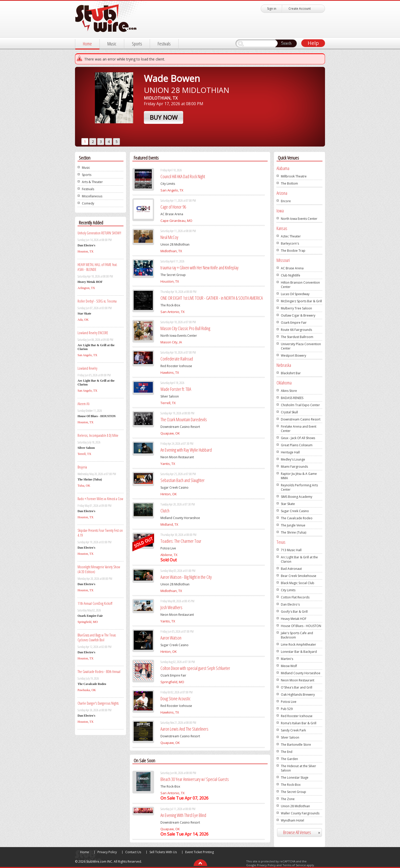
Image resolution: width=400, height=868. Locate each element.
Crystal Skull (289, 412)
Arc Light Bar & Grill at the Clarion (299, 559)
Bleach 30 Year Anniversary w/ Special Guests (195, 779)
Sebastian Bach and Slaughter (183, 480)
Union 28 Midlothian (295, 806)
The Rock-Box (291, 785)
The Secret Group (293, 792)
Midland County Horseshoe (301, 673)
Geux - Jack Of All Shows (298, 438)
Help (313, 43)
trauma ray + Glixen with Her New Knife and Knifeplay (199, 268)
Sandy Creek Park (293, 730)
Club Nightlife (291, 275)
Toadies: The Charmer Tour (181, 541)
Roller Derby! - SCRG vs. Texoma (97, 301)
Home (87, 44)
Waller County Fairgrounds (300, 813)
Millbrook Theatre (294, 176)
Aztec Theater (291, 236)
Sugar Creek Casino (295, 511)
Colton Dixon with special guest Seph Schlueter (195, 668)
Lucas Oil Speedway (295, 294)
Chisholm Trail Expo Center (300, 405)
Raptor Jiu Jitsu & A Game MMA (299, 476)
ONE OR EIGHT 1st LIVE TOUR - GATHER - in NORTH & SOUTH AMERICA (212, 298)
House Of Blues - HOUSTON (301, 626)
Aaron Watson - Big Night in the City (186, 577)
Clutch (165, 511)
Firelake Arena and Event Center (299, 429)
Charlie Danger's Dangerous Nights (98, 703)
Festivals (164, 44)
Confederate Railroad (177, 359)
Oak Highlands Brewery (298, 695)
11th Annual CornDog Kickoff (95, 603)
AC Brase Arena (292, 268)
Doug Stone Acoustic (176, 698)
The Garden (289, 759)
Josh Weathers (171, 607)
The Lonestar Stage (295, 777)
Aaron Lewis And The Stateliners (184, 729)
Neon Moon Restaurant (298, 680)
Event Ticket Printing (199, 852)
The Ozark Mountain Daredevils (184, 419)
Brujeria (82, 467)
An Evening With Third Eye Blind (183, 815)
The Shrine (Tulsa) (293, 532)
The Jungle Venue (293, 525)
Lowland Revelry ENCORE (93, 333)
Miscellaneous (92, 196)
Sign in (272, 9)
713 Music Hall (291, 550)
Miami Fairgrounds (294, 467)
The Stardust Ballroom (297, 337)
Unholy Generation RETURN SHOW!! (99, 233)
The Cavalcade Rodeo (297, 518)
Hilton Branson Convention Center (300, 285)
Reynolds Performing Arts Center (299, 487)
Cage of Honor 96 (173, 207)
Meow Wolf (289, 666)
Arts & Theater (92, 182)
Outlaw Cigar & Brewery (298, 315)
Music (112, 44)
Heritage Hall (290, 452)
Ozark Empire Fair (294, 323)
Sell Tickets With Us (163, 852)
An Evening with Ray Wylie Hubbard (186, 450)
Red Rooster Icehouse (297, 716)
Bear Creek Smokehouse (299, 576)
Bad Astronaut (291, 569)
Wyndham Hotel (292, 820)
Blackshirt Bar (291, 373)
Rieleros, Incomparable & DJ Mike (98, 435)
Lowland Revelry (87, 368)
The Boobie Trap (293, 251)
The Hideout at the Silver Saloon (298, 768)
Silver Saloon (290, 737)
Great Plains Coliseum (297, 445)
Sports (137, 44)
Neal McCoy (169, 237)
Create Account (300, 9)
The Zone (288, 799)
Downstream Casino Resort (301, 419)
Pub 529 (287, 709)
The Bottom (289, 183)
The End (287, 752)
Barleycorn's (290, 243)
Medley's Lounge (293, 459)
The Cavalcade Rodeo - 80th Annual (99, 672)
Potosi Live (289, 702)
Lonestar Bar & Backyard (299, 652)
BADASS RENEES (292, 398)
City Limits (288, 590)
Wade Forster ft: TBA (176, 389)
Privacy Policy (107, 852)
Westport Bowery (293, 355)
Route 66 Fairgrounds (296, 330)
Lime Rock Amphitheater (298, 644)
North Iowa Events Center (299, 219)
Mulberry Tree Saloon (296, 308)
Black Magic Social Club (298, 583)
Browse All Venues (304, 832)
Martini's (287, 659)
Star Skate (288, 504)
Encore (286, 201)
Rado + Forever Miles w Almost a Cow (100, 499)
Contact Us (133, 852)
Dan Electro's (290, 604)
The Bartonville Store (296, 745)
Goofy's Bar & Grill (294, 612)
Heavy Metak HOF (294, 619)
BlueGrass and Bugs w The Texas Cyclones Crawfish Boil (97, 637)
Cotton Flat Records (295, 597)
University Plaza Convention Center (301, 346)
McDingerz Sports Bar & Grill (301, 301)
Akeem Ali (84, 404)
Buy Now (164, 117)
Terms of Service (294, 865)
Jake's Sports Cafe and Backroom (297, 635)
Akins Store (289, 391)
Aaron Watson (171, 638)
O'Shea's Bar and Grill (297, 687)
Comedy (88, 203)
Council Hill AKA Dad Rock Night (183, 176)
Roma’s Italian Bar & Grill (299, 723)
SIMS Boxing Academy (297, 497)
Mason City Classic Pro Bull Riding (185, 328)
